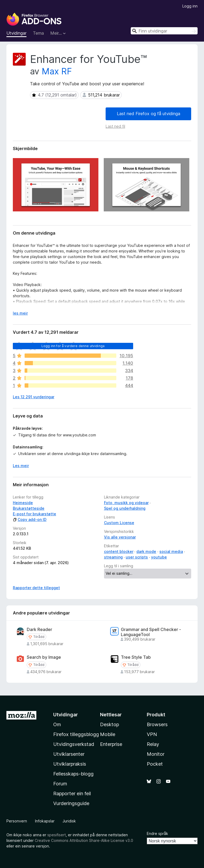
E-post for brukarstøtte (34, 514)
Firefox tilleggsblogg (76, 734)
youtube (159, 557)
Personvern (17, 821)
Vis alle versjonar (120, 537)
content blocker (119, 551)
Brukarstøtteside (29, 508)
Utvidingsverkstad (74, 744)
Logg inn (190, 6)
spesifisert (57, 835)
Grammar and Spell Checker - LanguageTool (151, 632)
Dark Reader (39, 630)
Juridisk (69, 821)
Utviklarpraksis (70, 764)
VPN (152, 734)
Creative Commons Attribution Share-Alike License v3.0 (84, 840)
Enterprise (111, 744)
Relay (153, 744)
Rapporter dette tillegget (36, 588)
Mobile (108, 734)
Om (57, 724)
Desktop (109, 724)
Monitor (156, 754)
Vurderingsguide (71, 803)
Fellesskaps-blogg (73, 774)
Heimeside (23, 503)
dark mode (146, 551)
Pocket (155, 764)
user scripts (137, 557)
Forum (60, 784)
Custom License (119, 523)
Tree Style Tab (136, 657)
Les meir (21, 466)
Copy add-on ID (30, 519)
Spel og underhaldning (125, 508)
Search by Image (44, 657)
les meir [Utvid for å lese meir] (20, 313)
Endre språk (157, 833)
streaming (113, 557)
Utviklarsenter (69, 754)
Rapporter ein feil (72, 793)
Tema (38, 33)
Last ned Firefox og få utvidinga (149, 114)
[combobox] (164, 31)
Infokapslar (45, 821)
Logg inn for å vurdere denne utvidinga (73, 346)
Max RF (57, 71)
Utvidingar (16, 33)
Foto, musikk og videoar (126, 503)
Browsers (157, 724)
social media (171, 551)
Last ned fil (115, 126)
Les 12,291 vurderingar (34, 397)
